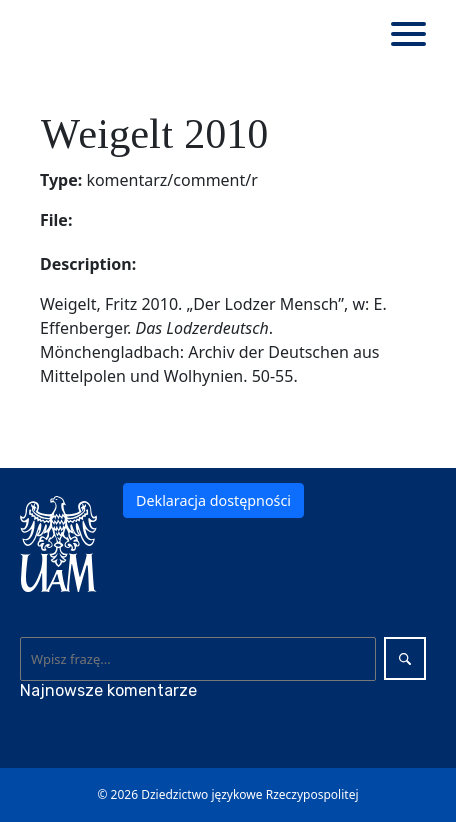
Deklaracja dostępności (213, 500)
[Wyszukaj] (199, 659)
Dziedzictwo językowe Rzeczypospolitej (249, 794)
